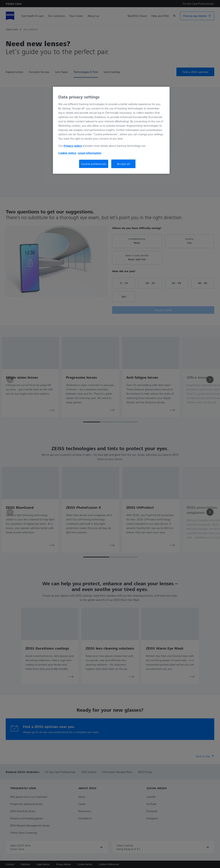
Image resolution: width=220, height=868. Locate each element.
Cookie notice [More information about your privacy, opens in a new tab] (67, 153)
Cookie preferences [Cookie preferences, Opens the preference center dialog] (94, 164)
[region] (111, 130)
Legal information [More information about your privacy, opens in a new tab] (90, 153)
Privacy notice (73, 146)
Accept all (123, 164)
